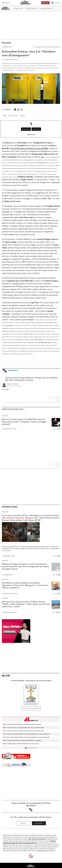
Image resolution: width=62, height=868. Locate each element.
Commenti (6, 110)
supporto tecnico (42, 850)
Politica (6, 43)
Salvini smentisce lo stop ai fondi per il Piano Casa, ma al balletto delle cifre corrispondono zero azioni (31, 379)
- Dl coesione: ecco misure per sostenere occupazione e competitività (22, 740)
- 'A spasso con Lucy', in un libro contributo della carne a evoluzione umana (23, 728)
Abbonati (45, 3)
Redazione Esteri (8, 556)
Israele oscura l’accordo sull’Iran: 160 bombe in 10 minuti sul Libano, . (31, 516)
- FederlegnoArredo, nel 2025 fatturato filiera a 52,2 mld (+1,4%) (21, 744)
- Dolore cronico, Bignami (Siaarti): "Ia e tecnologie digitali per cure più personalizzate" (26, 734)
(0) (7, 389)
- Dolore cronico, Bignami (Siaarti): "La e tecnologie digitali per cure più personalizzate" (26, 737)
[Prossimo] (58, 398)
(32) (58, 612)
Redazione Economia (10, 594)
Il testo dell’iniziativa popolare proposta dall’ (29, 148)
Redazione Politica (9, 429)
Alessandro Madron (10, 60)
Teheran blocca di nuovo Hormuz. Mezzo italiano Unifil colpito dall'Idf (31, 519)
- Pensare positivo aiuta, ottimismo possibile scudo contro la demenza (22, 724)
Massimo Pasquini (13, 384)
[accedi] (56, 3)
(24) (58, 575)
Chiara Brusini (7, 575)
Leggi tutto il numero (31, 708)
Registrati (39, 823)
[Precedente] (52, 398)
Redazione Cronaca (9, 612)
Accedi (23, 823)
